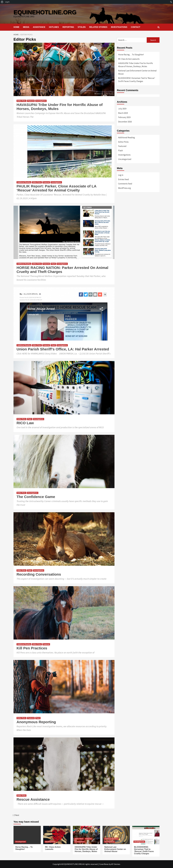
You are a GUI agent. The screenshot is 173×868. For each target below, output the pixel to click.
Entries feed (123, 179)
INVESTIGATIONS (119, 27)
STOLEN (82, 27)
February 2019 (124, 117)
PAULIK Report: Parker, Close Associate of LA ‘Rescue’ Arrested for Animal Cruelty (56, 188)
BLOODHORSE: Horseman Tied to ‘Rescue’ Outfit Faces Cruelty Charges (137, 80)
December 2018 (125, 122)
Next (17, 815)
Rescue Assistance (33, 799)
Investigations (41, 101)
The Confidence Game (36, 497)
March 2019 (123, 113)
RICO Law (25, 423)
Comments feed (125, 184)
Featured (31, 101)
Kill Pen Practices (32, 648)
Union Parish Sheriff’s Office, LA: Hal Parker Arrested (63, 349)
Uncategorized (125, 159)
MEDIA (26, 27)
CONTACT (136, 27)
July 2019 (122, 109)
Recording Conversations (39, 574)
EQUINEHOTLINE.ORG (45, 12)
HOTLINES (54, 27)
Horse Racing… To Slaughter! (131, 55)
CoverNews (104, 864)
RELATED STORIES (98, 27)
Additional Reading (24, 182)
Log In (7, 2)
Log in (121, 175)
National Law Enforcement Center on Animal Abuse (137, 72)
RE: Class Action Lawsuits (129, 59)
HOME (16, 27)
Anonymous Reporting (36, 722)
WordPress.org (124, 188)
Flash (53, 264)
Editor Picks (21, 101)
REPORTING (68, 27)
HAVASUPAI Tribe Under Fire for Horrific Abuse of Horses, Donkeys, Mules (136, 65)
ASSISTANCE (39, 27)
